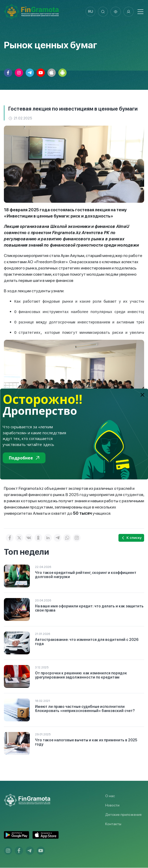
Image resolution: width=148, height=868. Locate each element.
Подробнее (24, 458)
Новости (112, 805)
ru (90, 12)
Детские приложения (123, 815)
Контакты (113, 824)
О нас (110, 796)
